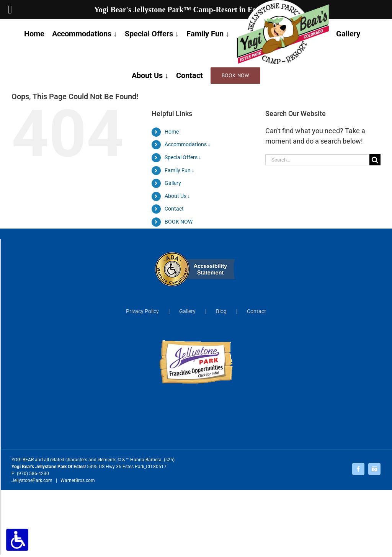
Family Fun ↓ (180, 170)
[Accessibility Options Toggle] (17, 540)
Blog (221, 311)
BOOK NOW (179, 222)
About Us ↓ (177, 196)
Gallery (173, 183)
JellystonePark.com (32, 480)
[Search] (375, 160)
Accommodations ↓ (188, 144)
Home (172, 132)
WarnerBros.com (78, 480)
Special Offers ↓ (183, 157)
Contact (174, 209)
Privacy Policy (142, 311)
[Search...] (317, 160)
